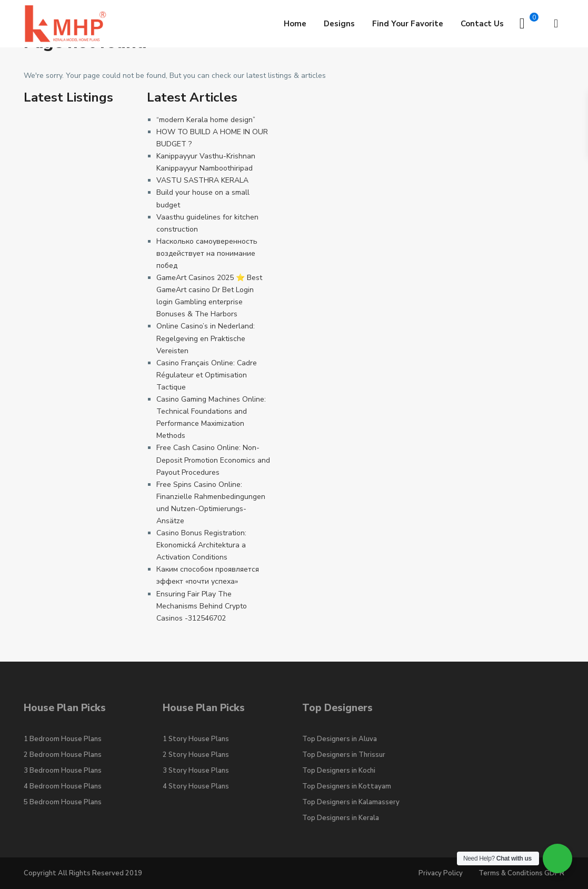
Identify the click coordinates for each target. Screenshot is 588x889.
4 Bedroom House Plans (63, 786)
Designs (339, 24)
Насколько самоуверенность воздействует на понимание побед (207, 253)
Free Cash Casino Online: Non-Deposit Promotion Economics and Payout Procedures (213, 460)
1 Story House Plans (196, 739)
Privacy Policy (441, 873)
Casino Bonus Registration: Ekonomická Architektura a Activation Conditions (201, 545)
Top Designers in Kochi (339, 771)
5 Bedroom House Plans (63, 802)
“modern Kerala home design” (206, 120)
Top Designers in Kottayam (347, 786)
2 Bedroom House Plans (63, 755)
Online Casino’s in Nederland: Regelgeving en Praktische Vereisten (206, 338)
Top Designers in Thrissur (344, 755)
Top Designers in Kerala (341, 818)
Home (295, 24)
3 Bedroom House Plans (63, 771)
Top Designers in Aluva (340, 739)
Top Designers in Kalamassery (351, 802)
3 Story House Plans (196, 771)
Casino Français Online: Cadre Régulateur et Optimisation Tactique (207, 375)
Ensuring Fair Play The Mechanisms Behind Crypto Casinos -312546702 (202, 606)
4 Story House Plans (196, 786)
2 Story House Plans (196, 755)
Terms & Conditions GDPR (521, 873)
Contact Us (482, 24)
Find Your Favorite (408, 24)
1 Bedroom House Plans (63, 739)
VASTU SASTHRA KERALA (202, 180)
